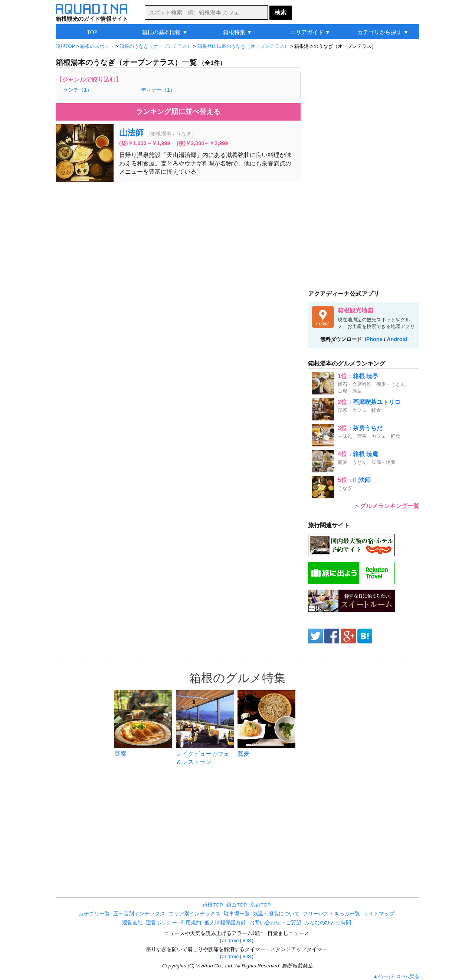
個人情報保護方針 (225, 923)
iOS (247, 940)
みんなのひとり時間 (328, 923)
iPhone (374, 339)
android (230, 940)
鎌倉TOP (237, 905)
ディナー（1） (158, 90)
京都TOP (261, 905)
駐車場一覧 (237, 914)
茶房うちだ (368, 428)
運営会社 (132, 923)
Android (397, 339)
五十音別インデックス (139, 914)
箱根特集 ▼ (238, 32)
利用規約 (191, 923)
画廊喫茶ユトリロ (377, 402)
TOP (92, 32)
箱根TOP (213, 905)
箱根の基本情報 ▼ (165, 32)
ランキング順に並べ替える (178, 112)
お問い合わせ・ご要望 (275, 923)
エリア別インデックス (194, 914)
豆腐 (120, 754)
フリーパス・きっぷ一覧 (331, 914)
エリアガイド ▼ (310, 32)
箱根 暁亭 (366, 376)
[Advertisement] (178, 242)
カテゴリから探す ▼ (383, 32)
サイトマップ (379, 914)
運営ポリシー (161, 923)
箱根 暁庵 (366, 454)
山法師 (131, 133)
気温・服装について (276, 914)
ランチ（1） (78, 90)
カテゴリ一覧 (94, 914)
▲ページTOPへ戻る (396, 976)
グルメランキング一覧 (390, 506)
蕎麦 (243, 754)
